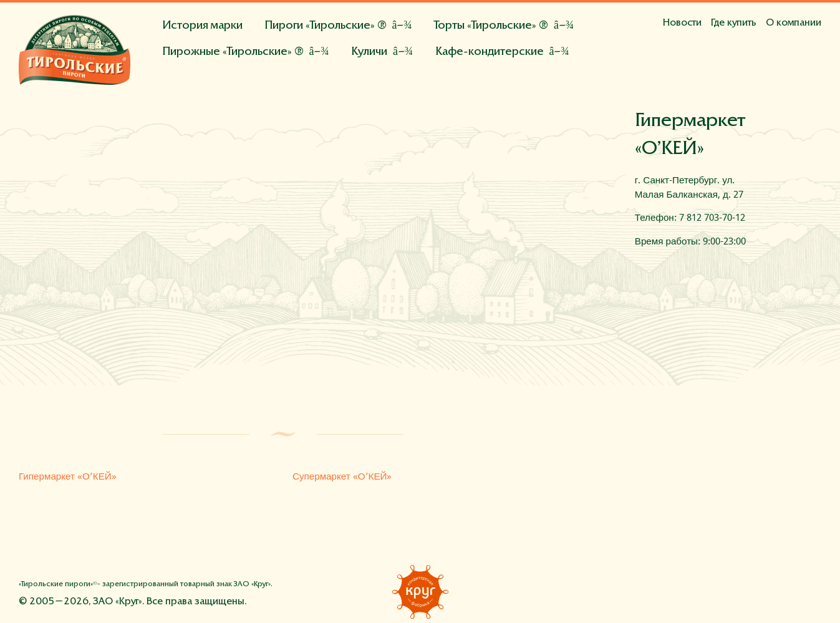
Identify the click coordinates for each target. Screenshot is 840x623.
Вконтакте (756, 591)
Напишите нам (812, 591)
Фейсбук (728, 591)
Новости (682, 23)
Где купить (734, 23)
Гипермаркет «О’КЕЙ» (68, 476)
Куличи (369, 52)
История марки (202, 26)
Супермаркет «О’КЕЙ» (342, 476)
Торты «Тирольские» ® (491, 26)
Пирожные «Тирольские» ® (233, 52)
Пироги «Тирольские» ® (326, 26)
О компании (794, 23)
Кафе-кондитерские (490, 52)
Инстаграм (784, 591)
